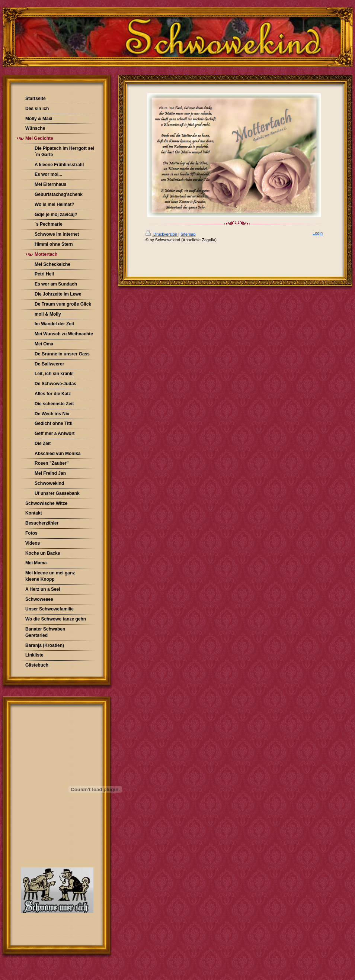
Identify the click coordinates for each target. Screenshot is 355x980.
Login (318, 233)
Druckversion (162, 234)
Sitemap (188, 234)
